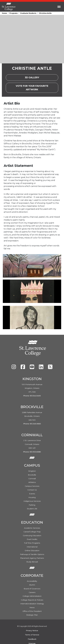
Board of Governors (32, 589)
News (32, 607)
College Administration (32, 596)
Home (4, 13)
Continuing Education (32, 536)
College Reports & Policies (32, 600)
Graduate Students (28, 13)
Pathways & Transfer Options (32, 554)
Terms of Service (32, 635)
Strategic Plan (32, 615)
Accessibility (32, 581)
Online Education (32, 550)
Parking (32, 505)
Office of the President (32, 611)
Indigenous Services (32, 501)
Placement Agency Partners (32, 558)
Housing (32, 497)
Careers (32, 592)
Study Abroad (32, 562)
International (32, 547)
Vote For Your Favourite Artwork (37, 88)
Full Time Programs (32, 543)
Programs (14, 13)
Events (32, 494)
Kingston (32, 471)
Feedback (32, 639)
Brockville (32, 475)
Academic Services (32, 528)
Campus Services (32, 486)
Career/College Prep (32, 532)
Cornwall (32, 479)
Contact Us (32, 490)
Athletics (32, 482)
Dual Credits (32, 539)
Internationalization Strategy (32, 604)
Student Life (32, 509)
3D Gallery (34, 78)
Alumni (32, 585)
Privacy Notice (32, 631)
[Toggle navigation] (59, 7)
